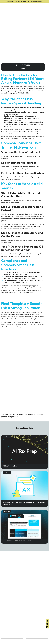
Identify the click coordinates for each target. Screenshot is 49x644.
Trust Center (4, 642)
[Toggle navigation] (45, 6)
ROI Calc (28, 640)
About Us (4, 640)
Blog (7, 436)
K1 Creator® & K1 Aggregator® (25, 2)
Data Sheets (7, 511)
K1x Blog (28, 642)
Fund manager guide (24, 414)
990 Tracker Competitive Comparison (17, 541)
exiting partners (11, 414)
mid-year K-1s (13, 417)
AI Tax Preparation (10, 466)
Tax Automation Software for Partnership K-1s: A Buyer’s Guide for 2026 (24, 503)
